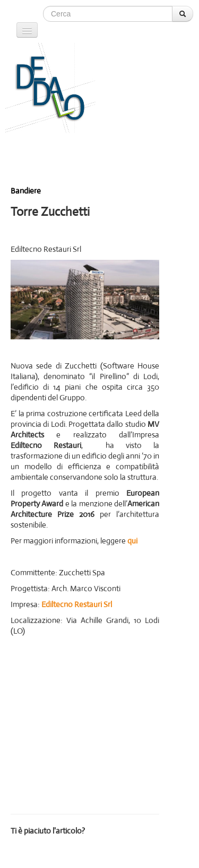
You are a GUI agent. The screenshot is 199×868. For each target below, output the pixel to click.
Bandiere (26, 191)
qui (132, 541)
